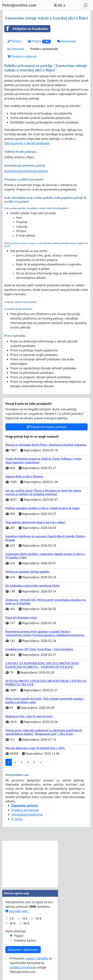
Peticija (14, 41)
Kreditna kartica (25, 940)
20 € (39, 918)
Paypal (19, 936)
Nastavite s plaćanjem (23, 950)
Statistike (16, 49)
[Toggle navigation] (86, 5)
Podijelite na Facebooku (26, 29)
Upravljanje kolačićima (27, 814)
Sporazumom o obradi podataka (27, 143)
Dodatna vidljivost (22, 56)
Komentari (66, 41)
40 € (13, 923)
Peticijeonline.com (19, 5)
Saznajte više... (17, 911)
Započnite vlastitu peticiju (46, 427)
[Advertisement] (30, 864)
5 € (12, 918)
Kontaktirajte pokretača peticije (26, 171)
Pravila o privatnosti (44, 49)
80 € (26, 923)
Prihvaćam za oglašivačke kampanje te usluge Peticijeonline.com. (31, 965)
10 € (25, 918)
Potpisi (39, 41)
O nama (17, 819)
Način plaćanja (16, 931)
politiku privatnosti (23, 967)
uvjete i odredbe (37, 958)
